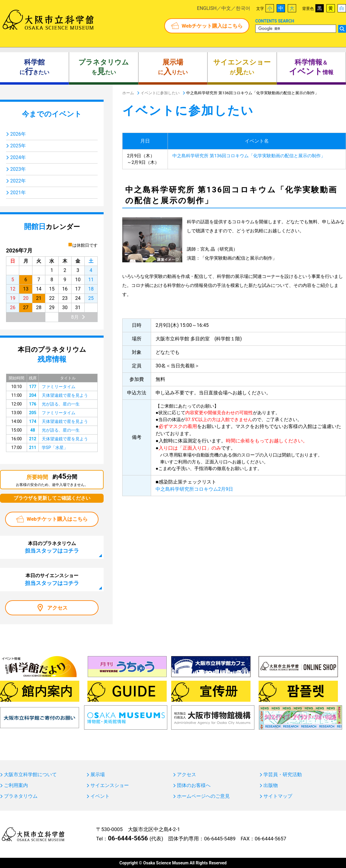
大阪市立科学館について (30, 775)
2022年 (18, 181)
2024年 (18, 157)
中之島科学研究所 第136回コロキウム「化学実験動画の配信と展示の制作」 (249, 156)
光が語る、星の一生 (61, 404)
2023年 (18, 169)
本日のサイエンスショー (52, 579)
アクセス (57, 608)
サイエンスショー (110, 785)
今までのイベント (52, 114)
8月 (75, 317)
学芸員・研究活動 (283, 775)
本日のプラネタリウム (52, 547)
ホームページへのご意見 (203, 796)
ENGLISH (207, 8)
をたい (104, 67)
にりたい (173, 67)
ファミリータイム (59, 387)
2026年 (18, 134)
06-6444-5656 (128, 838)
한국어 (243, 8)
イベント (100, 796)
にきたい (34, 67)
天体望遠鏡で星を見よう (65, 395)
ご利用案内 (16, 785)
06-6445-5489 (220, 839)
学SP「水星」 (55, 448)
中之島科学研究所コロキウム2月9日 (194, 489)
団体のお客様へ (194, 785)
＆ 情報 (311, 67)
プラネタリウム (21, 796)
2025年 (18, 146)
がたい (242, 67)
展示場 (98, 775)
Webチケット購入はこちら (212, 26)
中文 (226, 8)
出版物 (271, 785)
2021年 (18, 193)
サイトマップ (278, 796)
